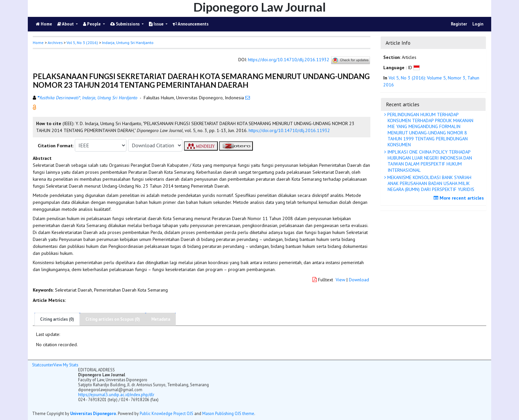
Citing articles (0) (57, 319)
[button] (34, 107)
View (340, 280)
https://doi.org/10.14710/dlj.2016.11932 (289, 60)
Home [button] (38, 43)
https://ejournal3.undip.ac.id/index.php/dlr (116, 395)
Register (459, 24)
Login (478, 24)
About (66, 24)
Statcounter (43, 365)
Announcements (191, 24)
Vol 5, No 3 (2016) (82, 43)
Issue (157, 24)
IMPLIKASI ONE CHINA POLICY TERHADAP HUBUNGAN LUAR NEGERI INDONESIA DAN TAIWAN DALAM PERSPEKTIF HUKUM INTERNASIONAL (429, 161)
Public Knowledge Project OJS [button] (166, 413)
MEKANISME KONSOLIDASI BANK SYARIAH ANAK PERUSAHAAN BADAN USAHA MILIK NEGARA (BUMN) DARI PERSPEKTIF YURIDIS (430, 183)
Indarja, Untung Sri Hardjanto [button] (128, 43)
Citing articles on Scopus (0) (113, 319)
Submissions (125, 24)
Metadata (161, 319)
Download (359, 280)
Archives (55, 43)
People (92, 24)
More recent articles (460, 198)
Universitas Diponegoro (93, 413)
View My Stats (66, 365)
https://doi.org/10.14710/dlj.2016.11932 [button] (289, 130)
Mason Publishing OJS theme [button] (228, 413)
